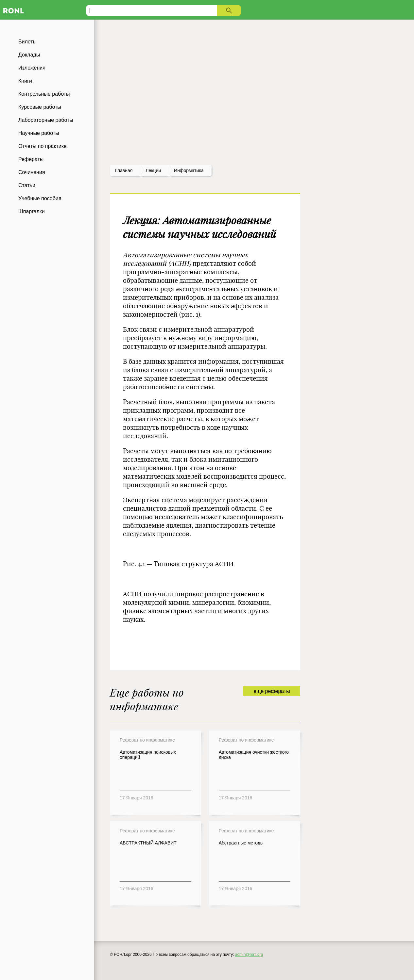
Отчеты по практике (43, 146)
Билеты (27, 42)
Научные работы (39, 133)
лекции (153, 170)
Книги (25, 81)
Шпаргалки (32, 211)
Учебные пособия (40, 198)
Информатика (189, 170)
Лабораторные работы (46, 120)
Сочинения (32, 172)
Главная (124, 170)
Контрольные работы (44, 94)
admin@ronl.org (249, 955)
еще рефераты (272, 691)
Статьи (27, 185)
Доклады (29, 55)
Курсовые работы (40, 107)
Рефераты (31, 159)
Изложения (32, 68)
